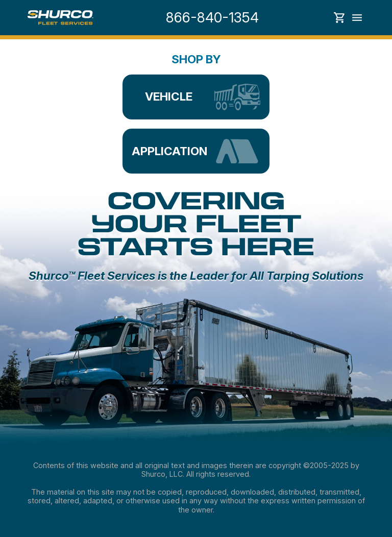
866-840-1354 (212, 18)
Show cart (339, 18)
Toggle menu (357, 18)
